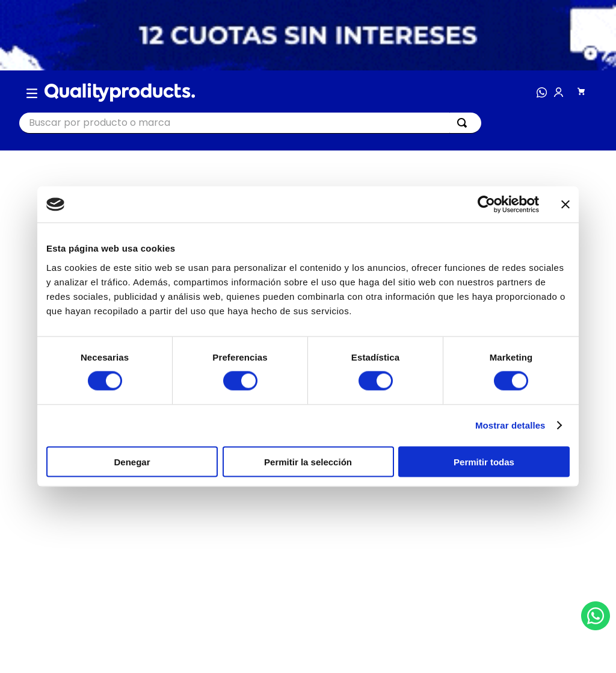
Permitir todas (484, 461)
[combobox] (250, 123)
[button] (32, 93)
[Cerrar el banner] (565, 205)
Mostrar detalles (510, 425)
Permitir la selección (308, 461)
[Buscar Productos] (464, 123)
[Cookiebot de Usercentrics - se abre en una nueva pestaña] (486, 205)
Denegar (132, 461)
